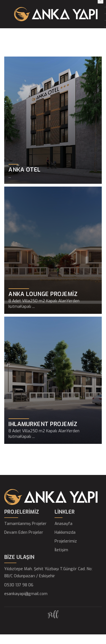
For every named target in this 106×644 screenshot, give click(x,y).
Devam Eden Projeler (24, 532)
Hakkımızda (65, 532)
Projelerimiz (66, 541)
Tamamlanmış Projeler (25, 524)
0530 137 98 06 (19, 585)
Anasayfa (63, 524)
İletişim (61, 550)
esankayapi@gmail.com (26, 594)
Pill (53, 616)
